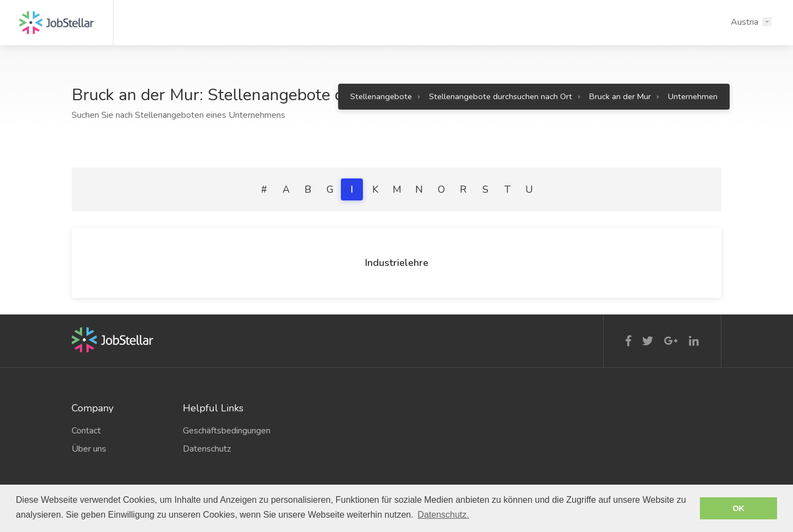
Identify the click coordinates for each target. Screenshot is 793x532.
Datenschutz (207, 449)
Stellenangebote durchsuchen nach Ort (501, 96)
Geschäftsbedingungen (227, 431)
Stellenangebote (381, 96)
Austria (745, 22)
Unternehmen (693, 96)
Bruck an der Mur (620, 96)
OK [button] (738, 508)
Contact (86, 431)
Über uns (89, 449)
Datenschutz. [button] (443, 515)
